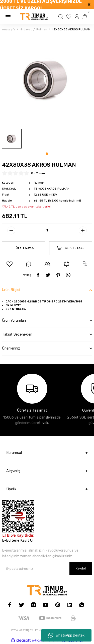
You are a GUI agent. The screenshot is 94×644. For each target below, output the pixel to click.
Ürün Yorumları (14, 321)
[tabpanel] (12, 139)
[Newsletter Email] (47, 569)
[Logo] (34, 17)
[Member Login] (77, 17)
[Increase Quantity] (83, 230)
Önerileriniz (11, 348)
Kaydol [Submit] (81, 568)
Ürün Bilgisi (11, 290)
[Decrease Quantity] (11, 230)
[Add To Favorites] (10, 264)
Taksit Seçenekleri (17, 334)
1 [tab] (47, 154)
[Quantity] (47, 230)
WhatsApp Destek (66, 635)
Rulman (39, 183)
